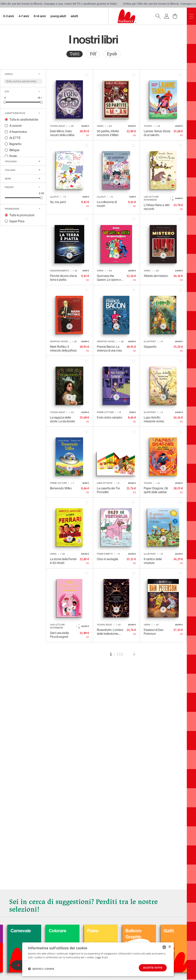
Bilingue (14, 150)
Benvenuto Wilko (61, 488)
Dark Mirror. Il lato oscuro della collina (62, 133)
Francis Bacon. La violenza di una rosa (109, 348)
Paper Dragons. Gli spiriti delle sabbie (156, 490)
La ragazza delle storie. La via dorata (62, 419)
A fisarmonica (18, 132)
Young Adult (58, 16)
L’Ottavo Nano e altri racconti (157, 207)
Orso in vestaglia (107, 559)
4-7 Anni (24, 16)
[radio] (75, 54)
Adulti (74, 16)
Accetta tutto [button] (153, 968)
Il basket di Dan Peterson (154, 632)
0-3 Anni (9, 16)
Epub (112, 54)
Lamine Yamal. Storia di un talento (157, 133)
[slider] (5, 102)
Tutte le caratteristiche (24, 119)
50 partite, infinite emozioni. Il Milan (108, 133)
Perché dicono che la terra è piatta (63, 278)
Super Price (17, 221)
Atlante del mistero (156, 276)
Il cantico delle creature (153, 561)
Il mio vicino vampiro (110, 417)
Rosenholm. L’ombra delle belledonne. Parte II (110, 632)
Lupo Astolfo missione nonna (154, 419)
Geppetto (150, 347)
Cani (9, 931)
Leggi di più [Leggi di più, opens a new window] (102, 957)
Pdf (93, 54)
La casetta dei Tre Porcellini (108, 490)
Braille (13, 156)
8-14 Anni (40, 16)
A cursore (16, 126)
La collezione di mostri (107, 204)
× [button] (169, 947)
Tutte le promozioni (22, 215)
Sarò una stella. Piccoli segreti (60, 635)
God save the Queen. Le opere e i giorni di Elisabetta (109, 278)
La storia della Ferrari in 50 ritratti (63, 561)
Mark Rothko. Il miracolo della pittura (63, 348)
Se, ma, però (58, 202)
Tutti (75, 54)
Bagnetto (15, 144)
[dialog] (98, 959)
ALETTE (15, 138)
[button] (41, 969)
